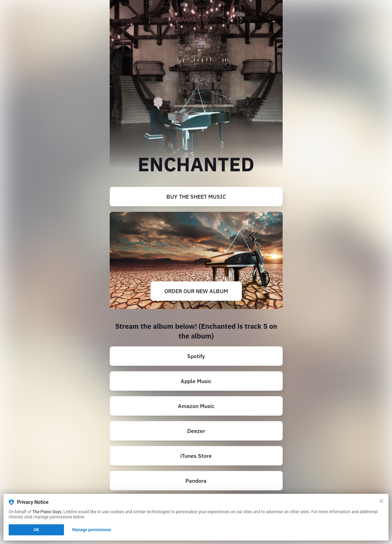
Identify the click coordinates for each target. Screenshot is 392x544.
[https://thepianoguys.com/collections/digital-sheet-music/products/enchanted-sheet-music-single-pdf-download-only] (196, 197)
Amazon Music (196, 406)
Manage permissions (92, 530)
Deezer (196, 431)
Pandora (196, 481)
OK (36, 530)
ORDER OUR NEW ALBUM (196, 291)
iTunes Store (196, 456)
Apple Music (196, 381)
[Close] (381, 501)
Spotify (196, 356)
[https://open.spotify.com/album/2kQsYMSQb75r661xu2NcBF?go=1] (196, 356)
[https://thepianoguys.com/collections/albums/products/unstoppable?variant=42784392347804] (196, 260)
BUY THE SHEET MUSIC (196, 197)
